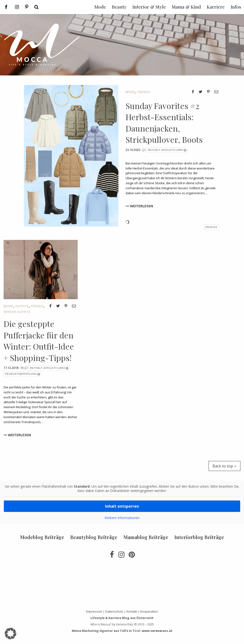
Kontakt (132, 611)
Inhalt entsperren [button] (122, 506)
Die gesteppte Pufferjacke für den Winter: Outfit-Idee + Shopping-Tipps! (39, 341)
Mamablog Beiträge (146, 537)
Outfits (22, 306)
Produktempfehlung (23, 374)
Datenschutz (114, 611)
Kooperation (149, 611)
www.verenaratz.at (157, 631)
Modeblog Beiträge (42, 537)
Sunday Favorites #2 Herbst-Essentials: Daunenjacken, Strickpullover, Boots (164, 123)
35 (24, 368)
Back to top (224, 466)
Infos (236, 7)
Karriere (216, 7)
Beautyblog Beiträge (94, 537)
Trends (144, 92)
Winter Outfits (17, 312)
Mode (130, 92)
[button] (10, 634)
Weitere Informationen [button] (122, 518)
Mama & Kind (186, 7)
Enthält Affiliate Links (167, 150)
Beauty (119, 7)
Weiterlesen (139, 206)
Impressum (94, 611)
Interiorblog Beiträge (199, 537)
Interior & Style (149, 7)
